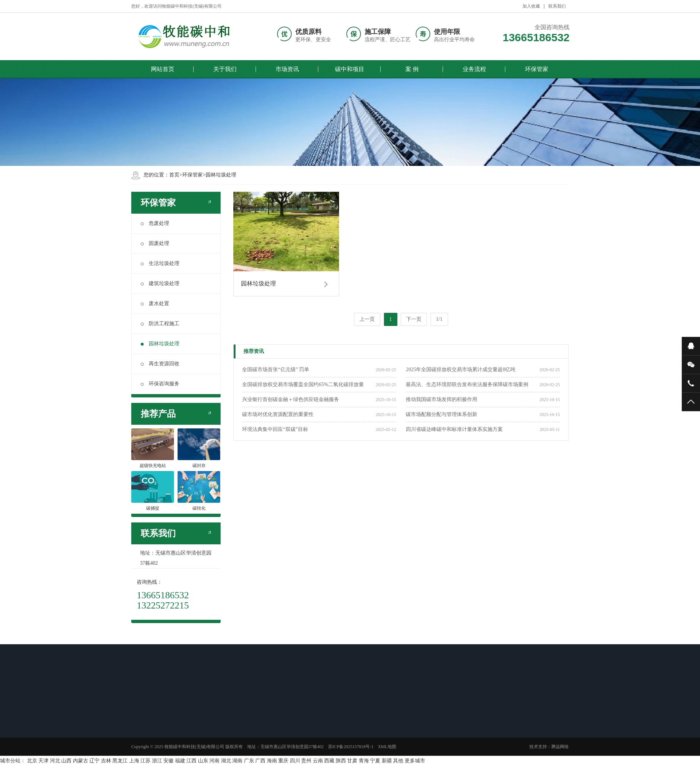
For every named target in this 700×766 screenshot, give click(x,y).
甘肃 (352, 761)
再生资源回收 (160, 364)
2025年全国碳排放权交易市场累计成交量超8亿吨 (461, 370)
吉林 (106, 761)
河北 (55, 761)
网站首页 (163, 69)
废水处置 (155, 304)
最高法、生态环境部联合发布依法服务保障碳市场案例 (467, 384)
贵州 (306, 761)
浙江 (157, 761)
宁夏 (375, 761)
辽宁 (94, 761)
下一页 (414, 319)
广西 (260, 761)
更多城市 (415, 761)
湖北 (226, 761)
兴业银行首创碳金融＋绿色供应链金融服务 (291, 399)
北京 (32, 761)
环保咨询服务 (160, 384)
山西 (66, 761)
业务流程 (474, 69)
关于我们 (225, 69)
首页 (174, 175)
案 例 (412, 69)
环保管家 (537, 69)
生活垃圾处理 (160, 263)
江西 (191, 761)
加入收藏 (531, 6)
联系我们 (557, 6)
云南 (318, 761)
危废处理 (155, 223)
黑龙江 (120, 761)
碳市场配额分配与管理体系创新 (442, 414)
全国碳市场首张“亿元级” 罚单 (276, 370)
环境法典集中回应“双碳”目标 (275, 429)
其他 (398, 761)
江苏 (145, 761)
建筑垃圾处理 (160, 283)
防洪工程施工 (160, 324)
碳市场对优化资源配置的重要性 (278, 414)
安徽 (168, 761)
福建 (180, 761)
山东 (203, 761)
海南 (272, 761)
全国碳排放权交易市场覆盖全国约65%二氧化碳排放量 (303, 384)
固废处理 (155, 243)
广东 (249, 761)
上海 (134, 761)
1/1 (439, 319)
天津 (43, 761)
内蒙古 (81, 761)
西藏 (329, 761)
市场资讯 (287, 69)
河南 (214, 761)
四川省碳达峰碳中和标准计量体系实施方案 (454, 429)
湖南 (237, 761)
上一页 (367, 319)
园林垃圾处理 (221, 175)
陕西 (341, 761)
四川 (295, 761)
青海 (364, 761)
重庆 (283, 761)
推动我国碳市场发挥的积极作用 (442, 399)
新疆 (387, 761)
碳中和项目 (350, 69)
